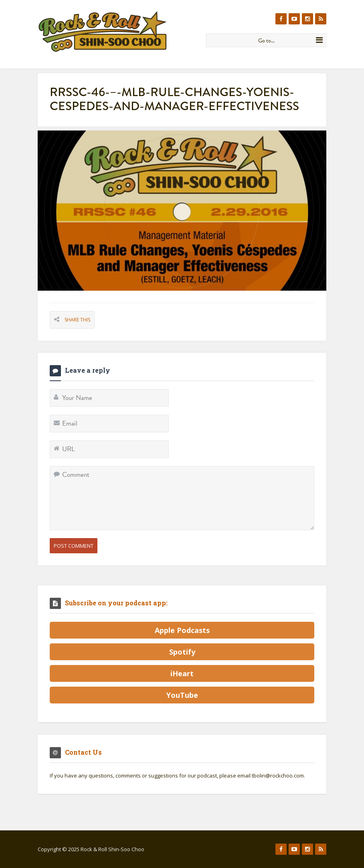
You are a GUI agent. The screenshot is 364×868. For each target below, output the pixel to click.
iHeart (182, 673)
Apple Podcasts (182, 630)
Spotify (182, 652)
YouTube (182, 695)
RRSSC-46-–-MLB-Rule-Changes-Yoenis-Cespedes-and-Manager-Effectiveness (174, 99)
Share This (77, 320)
